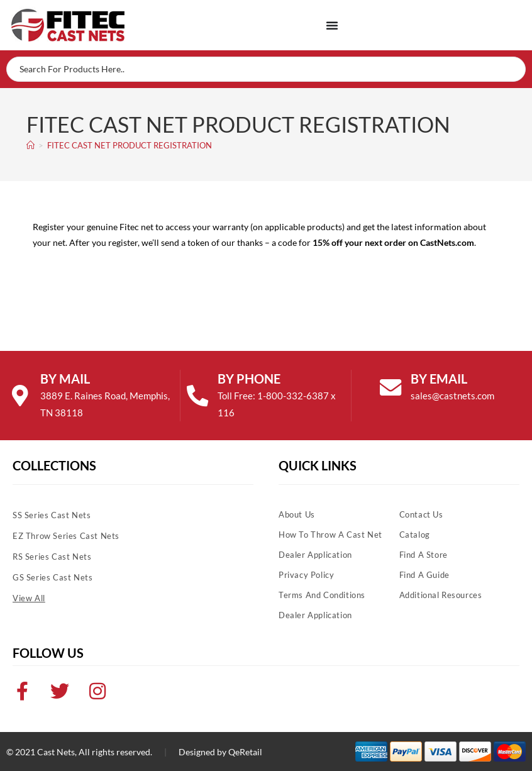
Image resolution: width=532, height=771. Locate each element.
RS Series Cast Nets (52, 557)
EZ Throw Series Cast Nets (66, 536)
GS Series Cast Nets (53, 577)
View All (29, 598)
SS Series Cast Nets (52, 515)
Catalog (415, 535)
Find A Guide (424, 575)
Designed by (202, 752)
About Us (297, 514)
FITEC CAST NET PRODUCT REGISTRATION (130, 145)
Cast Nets (56, 752)
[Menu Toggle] (332, 25)
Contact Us (421, 514)
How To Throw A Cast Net (330, 535)
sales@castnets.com (454, 396)
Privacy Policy (306, 575)
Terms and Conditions (322, 595)
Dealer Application (315, 555)
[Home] (30, 145)
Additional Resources (441, 595)
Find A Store (424, 555)
